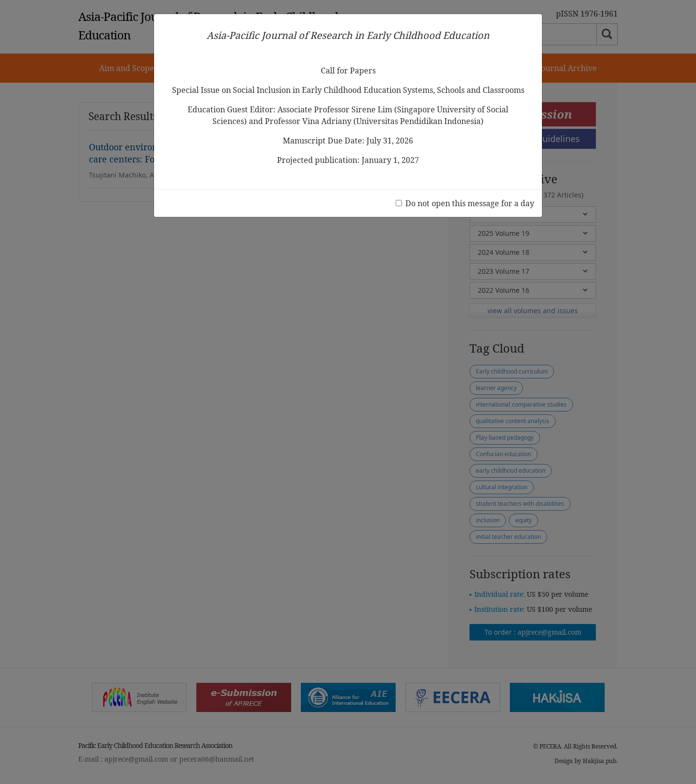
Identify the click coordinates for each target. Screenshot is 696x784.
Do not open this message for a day (470, 203)
